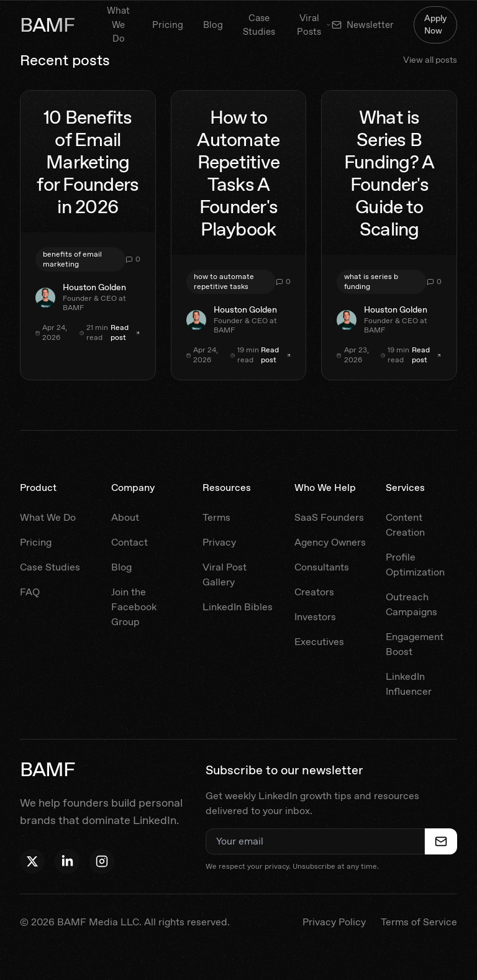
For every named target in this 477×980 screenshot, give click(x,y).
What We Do (118, 25)
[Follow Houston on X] (32, 861)
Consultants (322, 567)
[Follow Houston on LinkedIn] (67, 861)
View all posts (430, 60)
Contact (129, 542)
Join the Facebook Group (134, 607)
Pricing (168, 25)
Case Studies (259, 25)
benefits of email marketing (72, 259)
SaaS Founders (329, 517)
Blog (213, 25)
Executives (319, 642)
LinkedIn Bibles (238, 607)
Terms (216, 517)
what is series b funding (371, 282)
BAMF (47, 25)
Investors (315, 617)
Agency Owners (330, 542)
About (125, 517)
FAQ (30, 592)
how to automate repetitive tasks (224, 282)
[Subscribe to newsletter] (441, 841)
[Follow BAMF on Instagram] (102, 861)
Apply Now (435, 24)
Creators (314, 592)
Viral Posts (314, 25)
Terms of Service (419, 922)
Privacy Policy (334, 922)
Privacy (219, 542)
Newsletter (363, 25)
